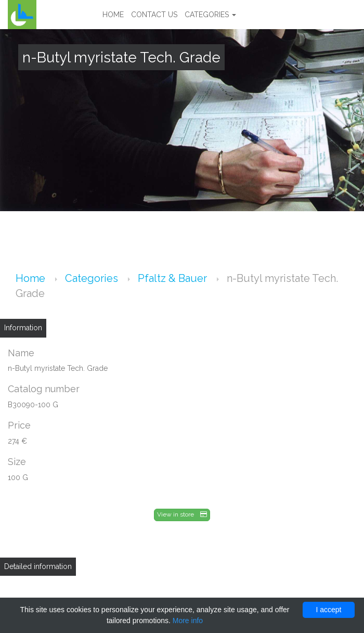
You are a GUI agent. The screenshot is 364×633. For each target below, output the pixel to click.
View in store (182, 514)
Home (113, 15)
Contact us (154, 15)
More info (188, 621)
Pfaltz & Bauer (174, 278)
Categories (210, 15)
